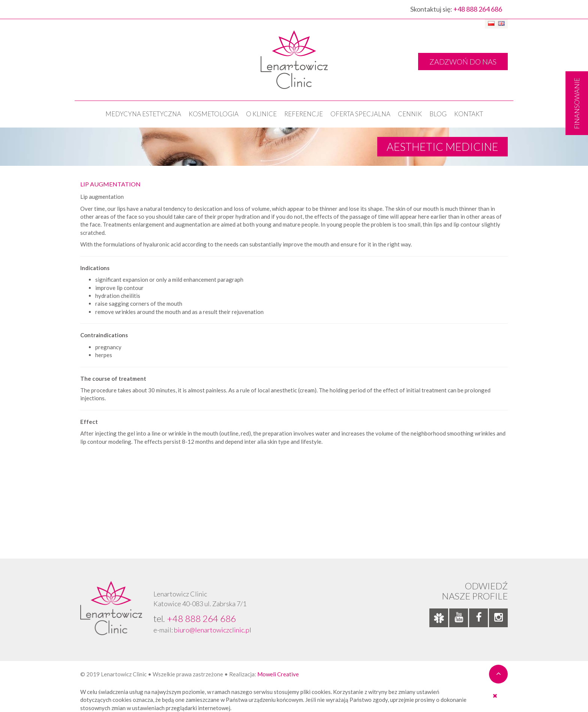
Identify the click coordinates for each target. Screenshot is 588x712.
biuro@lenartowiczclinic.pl (213, 630)
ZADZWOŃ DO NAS (463, 62)
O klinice (261, 114)
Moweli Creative (278, 674)
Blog (438, 114)
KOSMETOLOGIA (214, 114)
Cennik (410, 114)
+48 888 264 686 (478, 9)
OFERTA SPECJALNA (360, 114)
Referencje (304, 114)
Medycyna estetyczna (143, 114)
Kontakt (469, 114)
